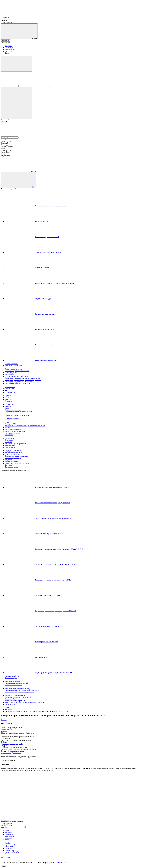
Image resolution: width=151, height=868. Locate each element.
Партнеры (8, 51)
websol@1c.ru (61, 863)
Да (7, 122)
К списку (4, 720)
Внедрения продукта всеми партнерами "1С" (19, 749)
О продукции (6, 40)
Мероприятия (9, 49)
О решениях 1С (10, 845)
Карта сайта (9, 854)
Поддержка (9, 848)
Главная (8, 708)
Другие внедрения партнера (12, 744)
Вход (34, 187)
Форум (7, 53)
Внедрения (9, 46)
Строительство (6, 753)
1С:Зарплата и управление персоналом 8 (15, 747)
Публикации (9, 48)
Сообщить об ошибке (12, 852)
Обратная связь (10, 850)
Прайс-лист (9, 847)
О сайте (7, 843)
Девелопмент (16, 753)
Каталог (8, 831)
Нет (3, 122)
